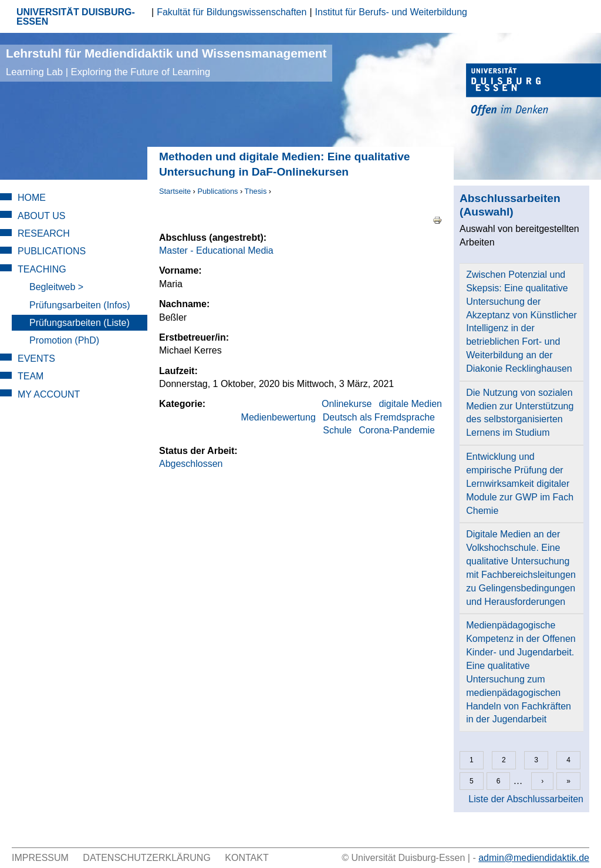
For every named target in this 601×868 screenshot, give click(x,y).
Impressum (40, 858)
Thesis (256, 191)
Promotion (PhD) (64, 340)
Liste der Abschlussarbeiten (526, 799)
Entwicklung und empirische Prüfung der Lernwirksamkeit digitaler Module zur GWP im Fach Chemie (520, 483)
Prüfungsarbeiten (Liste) (80, 323)
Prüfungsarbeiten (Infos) (80, 305)
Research (44, 233)
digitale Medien (410, 404)
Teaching (42, 269)
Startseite (175, 191)
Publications (217, 191)
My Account (49, 394)
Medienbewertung (278, 417)
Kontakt (247, 858)
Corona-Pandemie (397, 430)
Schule (337, 430)
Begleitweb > (56, 287)
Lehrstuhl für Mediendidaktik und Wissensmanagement (166, 62)
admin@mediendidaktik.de (534, 858)
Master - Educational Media (216, 250)
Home (32, 198)
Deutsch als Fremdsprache (379, 417)
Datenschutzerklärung (147, 858)
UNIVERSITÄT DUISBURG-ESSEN (76, 17)
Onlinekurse (347, 404)
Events (36, 359)
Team (31, 376)
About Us (42, 216)
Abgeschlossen (191, 464)
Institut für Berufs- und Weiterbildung (391, 12)
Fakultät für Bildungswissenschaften (232, 12)
